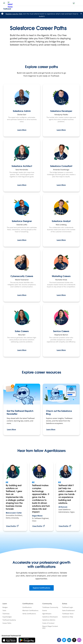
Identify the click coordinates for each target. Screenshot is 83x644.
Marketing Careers (61, 276)
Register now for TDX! (14, 14)
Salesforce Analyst (61, 221)
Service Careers (61, 331)
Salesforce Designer (22, 221)
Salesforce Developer (61, 111)
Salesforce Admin (22, 111)
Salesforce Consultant (61, 166)
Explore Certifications (41, 588)
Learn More (22, 130)
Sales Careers (22, 331)
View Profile (12, 526)
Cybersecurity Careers (22, 276)
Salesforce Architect (22, 166)
